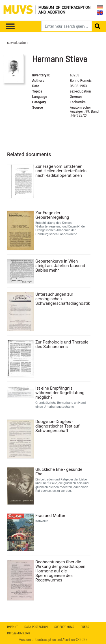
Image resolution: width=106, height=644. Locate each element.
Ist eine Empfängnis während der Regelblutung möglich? (60, 393)
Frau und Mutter (50, 516)
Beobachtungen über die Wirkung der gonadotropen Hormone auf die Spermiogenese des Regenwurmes (60, 571)
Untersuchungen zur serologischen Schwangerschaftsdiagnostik (62, 299)
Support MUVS (64, 627)
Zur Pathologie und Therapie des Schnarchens (62, 344)
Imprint (12, 627)
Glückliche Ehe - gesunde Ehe (59, 472)
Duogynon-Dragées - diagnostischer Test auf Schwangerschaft (57, 426)
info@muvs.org (19, 633)
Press (85, 627)
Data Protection (36, 627)
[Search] (67, 26)
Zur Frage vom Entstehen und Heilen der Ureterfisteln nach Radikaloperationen (61, 171)
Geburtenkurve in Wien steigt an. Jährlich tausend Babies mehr (60, 266)
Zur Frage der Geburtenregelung (52, 215)
